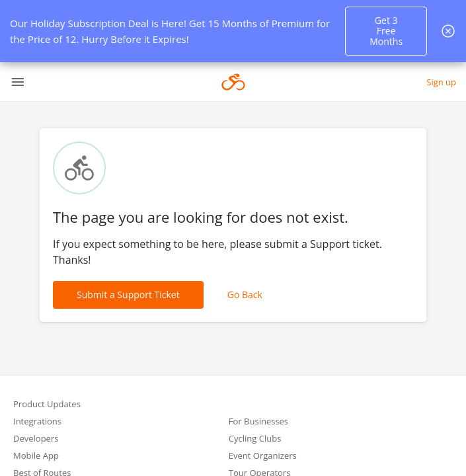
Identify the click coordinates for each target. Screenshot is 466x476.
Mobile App (36, 456)
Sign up (441, 82)
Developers (36, 439)
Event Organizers (263, 456)
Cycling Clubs (255, 439)
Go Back (245, 295)
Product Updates (47, 405)
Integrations (37, 422)
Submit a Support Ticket (128, 295)
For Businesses (258, 422)
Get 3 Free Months (386, 31)
